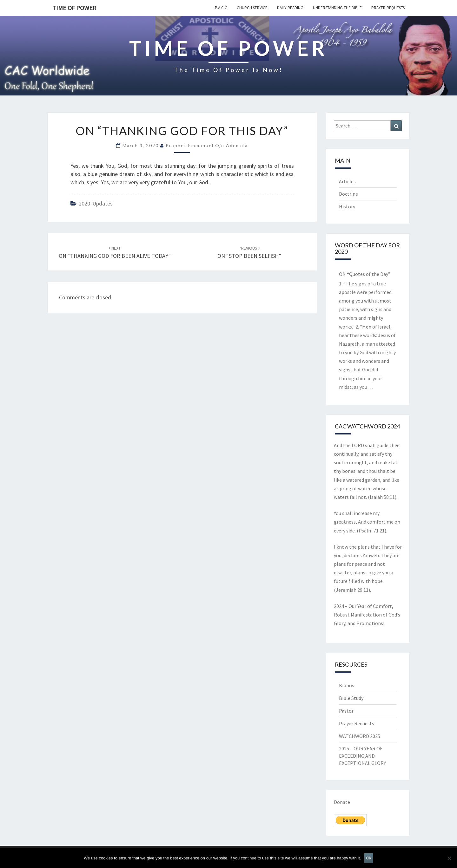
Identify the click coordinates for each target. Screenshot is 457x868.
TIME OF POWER (74, 8)
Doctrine (348, 194)
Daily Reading (290, 8)
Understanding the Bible (337, 8)
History (347, 206)
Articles (347, 181)
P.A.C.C (221, 8)
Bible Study (351, 698)
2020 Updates (96, 203)
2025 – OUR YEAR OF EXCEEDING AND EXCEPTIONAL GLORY (362, 756)
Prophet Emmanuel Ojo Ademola (207, 145)
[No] (449, 858)
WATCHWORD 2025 (360, 736)
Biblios (347, 685)
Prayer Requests (388, 8)
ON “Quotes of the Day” (365, 274)
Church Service (252, 8)
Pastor (346, 711)
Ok (369, 858)
